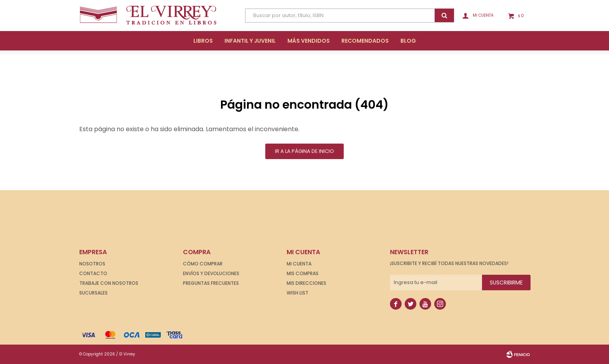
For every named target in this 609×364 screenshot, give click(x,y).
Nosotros (92, 264)
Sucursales (93, 293)
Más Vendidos (309, 41)
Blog (408, 41)
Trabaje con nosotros (109, 283)
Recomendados (365, 41)
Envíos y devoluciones (211, 273)
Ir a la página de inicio (304, 151)
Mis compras (303, 273)
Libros (203, 41)
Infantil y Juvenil (250, 41)
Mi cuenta (299, 264)
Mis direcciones (306, 283)
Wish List (298, 293)
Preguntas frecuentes (211, 283)
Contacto (93, 273)
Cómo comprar (203, 264)
